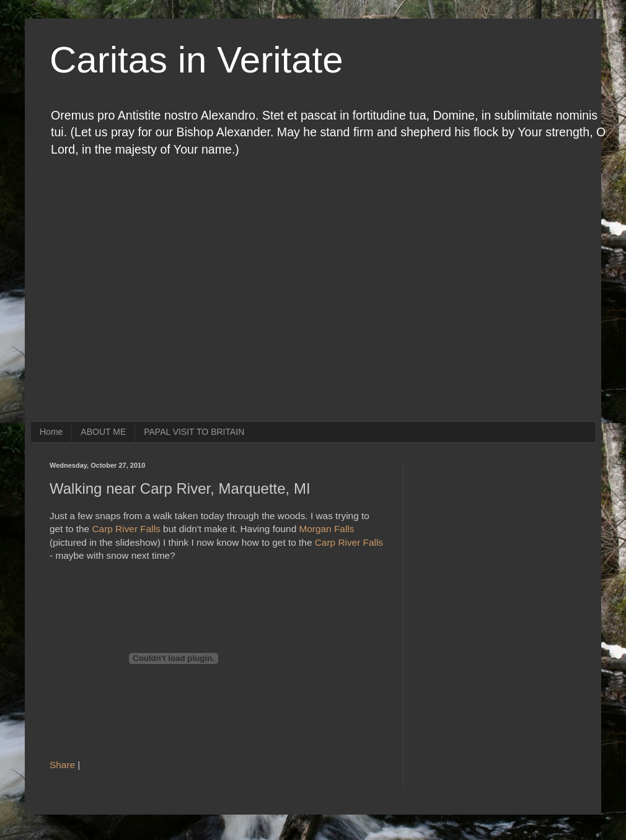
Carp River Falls (126, 529)
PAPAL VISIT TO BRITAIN (194, 432)
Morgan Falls (326, 529)
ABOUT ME (103, 432)
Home (51, 432)
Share (62, 765)
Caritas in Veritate (196, 60)
